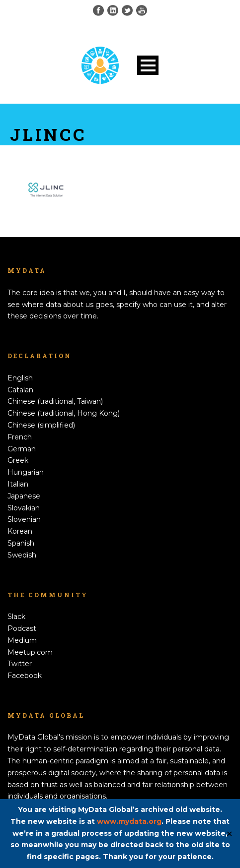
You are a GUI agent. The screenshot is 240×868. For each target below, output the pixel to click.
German (22, 449)
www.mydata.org (129, 821)
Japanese (24, 496)
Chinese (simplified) (41, 425)
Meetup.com (30, 652)
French (20, 437)
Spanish (21, 543)
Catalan (20, 390)
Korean (20, 531)
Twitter (20, 664)
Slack (16, 617)
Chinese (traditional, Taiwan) (55, 401)
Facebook (25, 676)
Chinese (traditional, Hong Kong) (64, 413)
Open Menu (148, 65)
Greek (18, 460)
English (20, 378)
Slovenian (24, 519)
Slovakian (24, 508)
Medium (22, 640)
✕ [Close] (229, 834)
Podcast (22, 628)
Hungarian (26, 472)
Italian (18, 484)
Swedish (22, 555)
